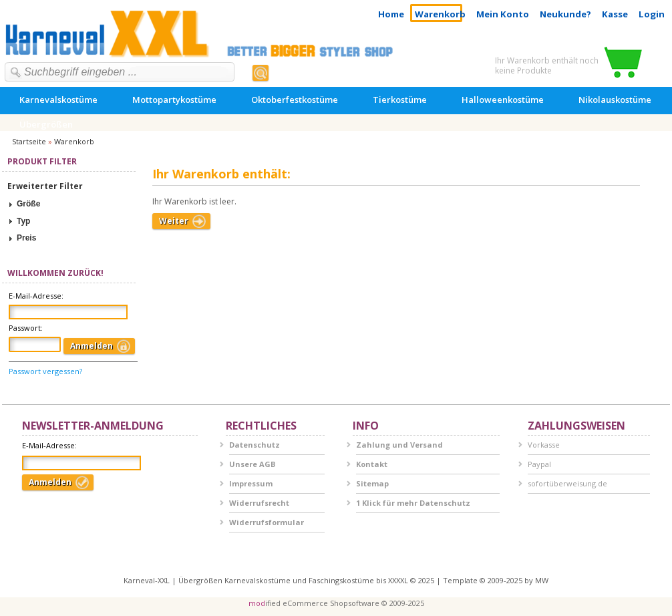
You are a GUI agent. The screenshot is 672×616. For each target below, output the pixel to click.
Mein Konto (503, 14)
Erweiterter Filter (45, 186)
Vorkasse (544, 445)
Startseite (29, 141)
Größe (28, 204)
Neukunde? (565, 14)
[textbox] (123, 72)
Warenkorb (440, 14)
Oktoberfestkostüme (295, 100)
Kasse (615, 14)
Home (391, 14)
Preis (26, 238)
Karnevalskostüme (58, 100)
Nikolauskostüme (615, 100)
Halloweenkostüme (503, 100)
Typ (23, 221)
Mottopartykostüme (174, 100)
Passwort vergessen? (45, 371)
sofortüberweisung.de (567, 483)
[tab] (69, 204)
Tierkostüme (400, 100)
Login (652, 14)
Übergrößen (46, 124)
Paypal (539, 464)
